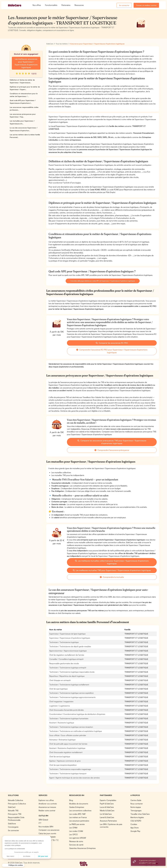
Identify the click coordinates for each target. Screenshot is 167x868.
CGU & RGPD (136, 821)
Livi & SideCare (106, 814)
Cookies (134, 824)
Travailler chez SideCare (140, 814)
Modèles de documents (79, 804)
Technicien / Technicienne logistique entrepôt (68, 668)
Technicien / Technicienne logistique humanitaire (69, 718)
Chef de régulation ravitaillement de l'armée (67, 655)
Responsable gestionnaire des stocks (64, 663)
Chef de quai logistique (58, 689)
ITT (40, 823)
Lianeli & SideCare (107, 817)
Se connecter (124, 5)
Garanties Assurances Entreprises (82, 848)
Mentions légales (137, 817)
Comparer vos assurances (49, 830)
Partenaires (66, 5)
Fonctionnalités (51, 5)
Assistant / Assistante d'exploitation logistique (67, 748)
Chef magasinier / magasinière (61, 701)
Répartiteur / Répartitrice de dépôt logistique (67, 676)
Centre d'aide (136, 800)
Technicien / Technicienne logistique (64, 642)
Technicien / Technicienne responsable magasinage (70, 769)
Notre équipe (136, 807)
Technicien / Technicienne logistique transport (68, 774)
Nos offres (37, 5)
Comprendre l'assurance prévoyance (112, 450)
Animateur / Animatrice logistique (62, 740)
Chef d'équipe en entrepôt (60, 680)
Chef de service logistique (60, 757)
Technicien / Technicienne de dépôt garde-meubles (70, 646)
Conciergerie (13, 827)
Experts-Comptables (108, 800)
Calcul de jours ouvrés (47, 833)
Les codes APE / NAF (77, 814)
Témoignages (136, 811)
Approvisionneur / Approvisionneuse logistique (68, 651)
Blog (71, 800)
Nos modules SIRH (46, 827)
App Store (135, 828)
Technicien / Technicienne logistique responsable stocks (72, 672)
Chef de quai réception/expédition (63, 765)
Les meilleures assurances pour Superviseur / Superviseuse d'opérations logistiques (26, 63)
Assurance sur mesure (47, 807)
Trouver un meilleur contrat (146, 5)
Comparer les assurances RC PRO (112, 343)
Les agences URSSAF (78, 838)
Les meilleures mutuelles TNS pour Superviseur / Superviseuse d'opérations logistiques (112, 570)
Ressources (79, 5)
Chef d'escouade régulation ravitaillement (66, 752)
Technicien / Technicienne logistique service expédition (71, 693)
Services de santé (76, 845)
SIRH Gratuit (43, 820)
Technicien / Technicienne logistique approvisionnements (72, 697)
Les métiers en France (78, 817)
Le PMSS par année (77, 824)
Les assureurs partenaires (79, 821)
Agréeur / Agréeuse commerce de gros (65, 761)
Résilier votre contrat (47, 811)
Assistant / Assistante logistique (62, 723)
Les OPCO (73, 834)
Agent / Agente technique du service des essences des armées (75, 778)
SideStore (12, 824)
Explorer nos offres (46, 800)
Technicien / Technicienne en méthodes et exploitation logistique (76, 731)
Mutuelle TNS (13, 811)
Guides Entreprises (77, 807)
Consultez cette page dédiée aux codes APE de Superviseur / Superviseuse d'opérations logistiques (103, 281)
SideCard (12, 807)
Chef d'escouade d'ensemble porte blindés (67, 710)
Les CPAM (73, 828)
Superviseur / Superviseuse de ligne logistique (67, 634)
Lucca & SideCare (107, 807)
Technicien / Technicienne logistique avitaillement (69, 685)
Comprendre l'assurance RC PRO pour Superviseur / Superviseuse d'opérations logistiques (112, 351)
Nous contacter (137, 804)
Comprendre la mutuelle (112, 577)
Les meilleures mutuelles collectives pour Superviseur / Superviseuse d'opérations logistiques (112, 562)
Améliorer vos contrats (48, 804)
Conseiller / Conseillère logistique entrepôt (66, 659)
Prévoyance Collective (17, 804)
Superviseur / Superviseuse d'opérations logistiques (70, 638)
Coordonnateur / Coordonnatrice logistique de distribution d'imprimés (77, 714)
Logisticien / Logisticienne (60, 706)
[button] (13, 865)
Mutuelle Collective (16, 800)
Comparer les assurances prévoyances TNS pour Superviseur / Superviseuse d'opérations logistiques (112, 442)
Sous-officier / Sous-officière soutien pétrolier (68, 735)
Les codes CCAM (76, 831)
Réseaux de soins (76, 841)
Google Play (135, 831)
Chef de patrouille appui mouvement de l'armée (68, 744)
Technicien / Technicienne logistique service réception (71, 727)
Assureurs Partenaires (108, 821)
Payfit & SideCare (107, 804)
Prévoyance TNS (15, 814)
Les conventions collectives (80, 811)
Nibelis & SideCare (107, 811)
